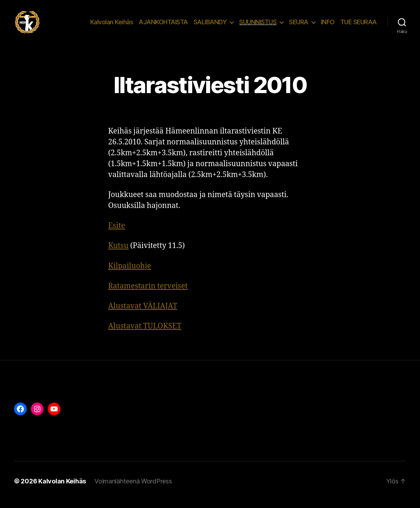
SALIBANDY (210, 25)
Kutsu (118, 253)
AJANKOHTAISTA (163, 25)
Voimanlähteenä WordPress (133, 488)
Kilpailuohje (130, 273)
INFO (328, 25)
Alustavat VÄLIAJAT (143, 313)
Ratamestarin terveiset (148, 293)
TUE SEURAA (359, 25)
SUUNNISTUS (258, 25)
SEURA (299, 25)
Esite (117, 233)
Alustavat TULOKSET (145, 333)
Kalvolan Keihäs (112, 25)
